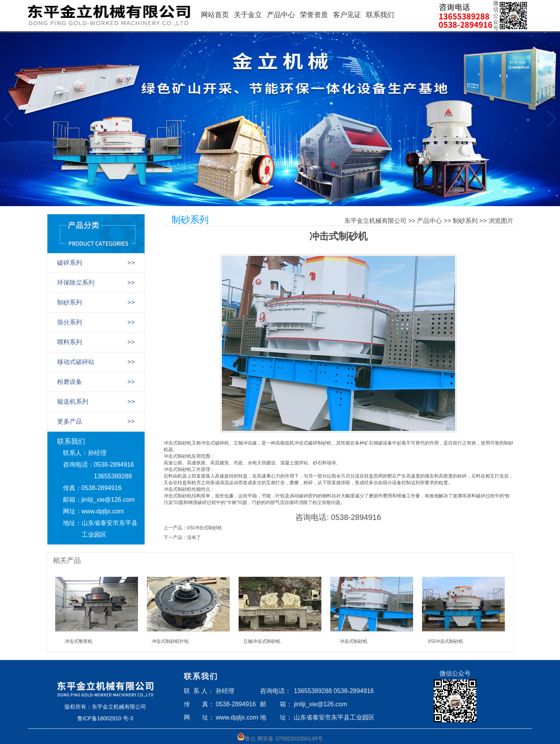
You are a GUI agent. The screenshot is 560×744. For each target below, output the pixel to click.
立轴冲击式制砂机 (262, 641)
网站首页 (215, 15)
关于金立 (248, 15)
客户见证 (347, 15)
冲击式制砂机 (354, 641)
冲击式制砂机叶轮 (170, 641)
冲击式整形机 (79, 641)
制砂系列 (465, 221)
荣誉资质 (314, 15)
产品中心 (281, 15)
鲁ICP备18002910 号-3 (105, 718)
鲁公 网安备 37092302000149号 (280, 737)
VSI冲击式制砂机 (205, 528)
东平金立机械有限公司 (375, 221)
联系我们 (380, 15)
